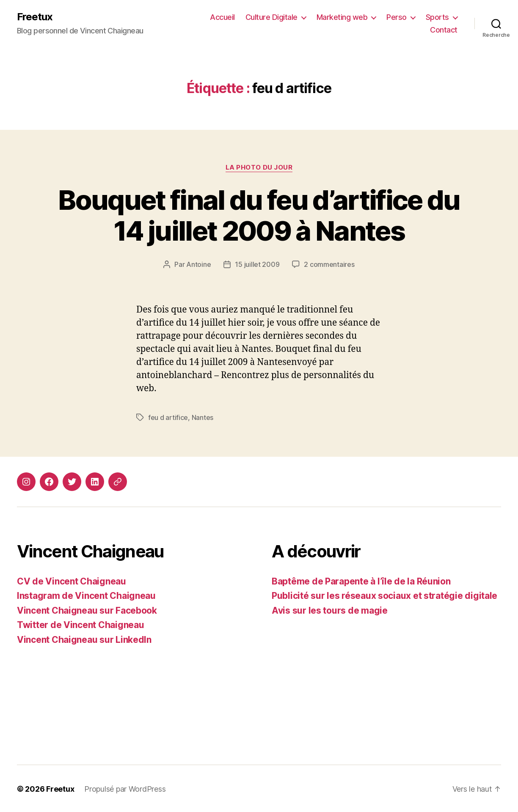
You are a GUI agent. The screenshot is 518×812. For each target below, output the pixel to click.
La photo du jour (259, 167)
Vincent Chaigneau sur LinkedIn (84, 639)
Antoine (198, 264)
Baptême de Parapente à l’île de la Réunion (361, 580)
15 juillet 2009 (257, 264)
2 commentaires (329, 264)
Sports (437, 17)
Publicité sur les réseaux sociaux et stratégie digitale (384, 595)
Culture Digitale (271, 17)
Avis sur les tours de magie (330, 610)
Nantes (203, 417)
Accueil (222, 17)
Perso (397, 17)
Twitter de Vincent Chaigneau (80, 624)
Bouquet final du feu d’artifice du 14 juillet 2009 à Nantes (259, 215)
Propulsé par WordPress (125, 788)
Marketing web (342, 17)
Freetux (35, 17)
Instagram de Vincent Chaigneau (86, 595)
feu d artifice (168, 417)
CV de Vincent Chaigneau (72, 580)
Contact (444, 30)
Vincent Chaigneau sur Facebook (87, 610)
